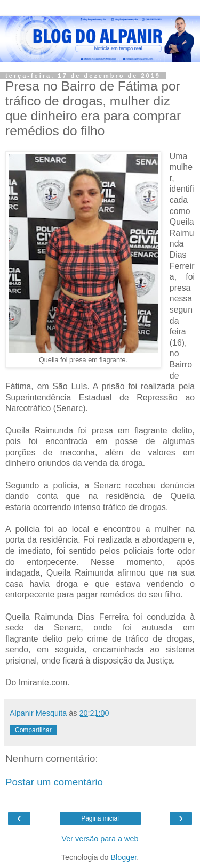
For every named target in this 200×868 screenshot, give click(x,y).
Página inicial (100, 818)
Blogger (124, 857)
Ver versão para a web (100, 839)
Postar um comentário (54, 782)
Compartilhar (33, 730)
